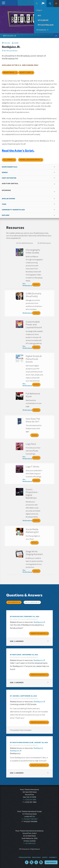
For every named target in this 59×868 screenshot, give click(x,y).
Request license (25, 73)
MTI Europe (43, 20)
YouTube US (36, 862)
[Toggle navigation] (3, 3)
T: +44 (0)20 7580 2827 (30, 819)
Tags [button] (4, 204)
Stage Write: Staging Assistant (34, 553)
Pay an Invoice (41, 30)
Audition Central (10, 184)
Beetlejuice (38, 748)
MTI (39, 16)
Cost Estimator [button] (9, 178)
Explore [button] (6, 215)
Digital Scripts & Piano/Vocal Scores (34, 359)
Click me (3, 51)
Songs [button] (5, 172)
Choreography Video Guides (33, 251)
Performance (45, 243)
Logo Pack (31, 444)
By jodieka (15, 696)
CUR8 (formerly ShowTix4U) (33, 295)
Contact (45, 857)
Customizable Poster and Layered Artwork (34, 324)
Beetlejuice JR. (39, 622)
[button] (43, 4)
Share (16, 43)
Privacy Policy (36, 857)
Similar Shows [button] (8, 199)
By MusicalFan (16, 617)
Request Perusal (9, 73)
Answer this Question (38, 633)
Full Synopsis (8, 160)
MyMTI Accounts (37, 4)
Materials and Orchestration (30, 160)
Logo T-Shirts (32, 466)
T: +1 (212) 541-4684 (29, 800)
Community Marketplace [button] (13, 210)
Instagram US (41, 862)
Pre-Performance (26, 243)
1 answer (17, 641)
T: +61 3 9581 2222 (29, 843)
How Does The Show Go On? (33, 420)
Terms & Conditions (25, 857)
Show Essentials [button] (10, 167)
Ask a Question (13, 602)
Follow (7, 43)
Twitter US (31, 862)
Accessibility (53, 857)
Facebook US (27, 862)
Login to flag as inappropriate (25, 619)
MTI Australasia (46, 25)
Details (36, 284)
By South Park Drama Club (22, 743)
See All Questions (31, 602)
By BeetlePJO (16, 655)
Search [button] (50, 4)
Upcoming (6, 190)
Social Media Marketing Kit (32, 531)
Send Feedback (51, 862)
